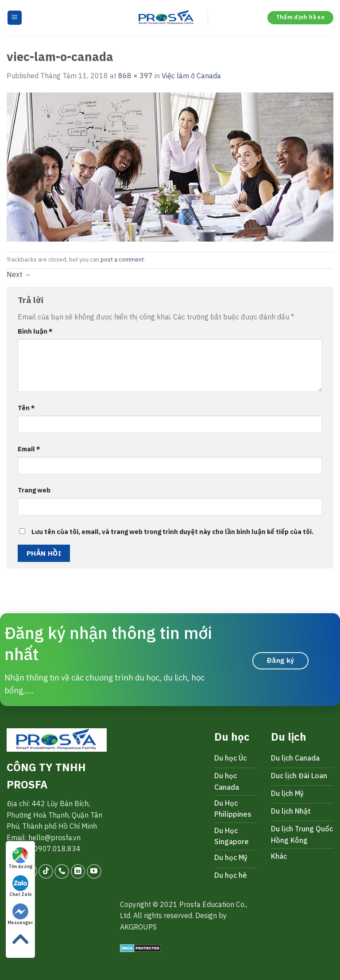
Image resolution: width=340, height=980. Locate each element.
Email (29, 449)
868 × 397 (135, 76)
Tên (26, 408)
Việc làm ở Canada (191, 76)
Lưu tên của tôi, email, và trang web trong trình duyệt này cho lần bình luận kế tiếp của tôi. (172, 532)
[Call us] (62, 871)
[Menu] (15, 18)
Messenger (20, 915)
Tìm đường (20, 858)
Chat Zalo (21, 886)
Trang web (34, 490)
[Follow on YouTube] (94, 871)
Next (19, 274)
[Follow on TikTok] (46, 871)
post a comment (122, 259)
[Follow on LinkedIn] (78, 871)
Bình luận (35, 331)
